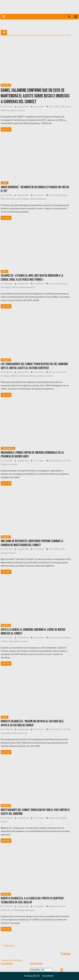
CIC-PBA (56, 195)
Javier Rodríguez (23, 199)
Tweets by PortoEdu (11, 960)
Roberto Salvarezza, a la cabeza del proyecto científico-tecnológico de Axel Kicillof (33, 900)
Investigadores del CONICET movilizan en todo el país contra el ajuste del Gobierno (35, 812)
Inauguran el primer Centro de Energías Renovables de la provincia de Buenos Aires (32, 455)
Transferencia (8, 448)
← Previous (7, 946)
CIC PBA (56, 284)
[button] (48, 976)
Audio (5, 183)
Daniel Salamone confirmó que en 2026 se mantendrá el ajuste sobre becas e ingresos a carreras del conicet (35, 96)
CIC (50, 107)
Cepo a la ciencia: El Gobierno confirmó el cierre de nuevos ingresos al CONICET (33, 632)
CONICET (57, 107)
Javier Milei (10, 199)
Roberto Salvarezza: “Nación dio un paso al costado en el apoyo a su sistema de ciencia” (32, 723)
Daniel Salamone (30, 376)
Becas (52, 372)
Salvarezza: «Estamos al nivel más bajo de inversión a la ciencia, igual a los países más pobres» (32, 278)
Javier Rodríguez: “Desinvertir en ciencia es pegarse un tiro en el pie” (35, 189)
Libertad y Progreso (9, 553)
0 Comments (38, 107)
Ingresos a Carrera (18, 111)
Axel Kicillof (54, 461)
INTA (3, 199)
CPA (63, 107)
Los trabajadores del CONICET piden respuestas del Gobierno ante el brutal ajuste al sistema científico (34, 366)
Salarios (4, 822)
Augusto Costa (55, 906)
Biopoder (6, 85)
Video (5, 717)
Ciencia (64, 195)
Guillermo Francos (21, 641)
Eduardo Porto (23, 107)
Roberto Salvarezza (39, 199)
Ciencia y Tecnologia (61, 638)
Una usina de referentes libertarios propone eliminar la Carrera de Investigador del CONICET (32, 543)
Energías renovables (9, 464)
